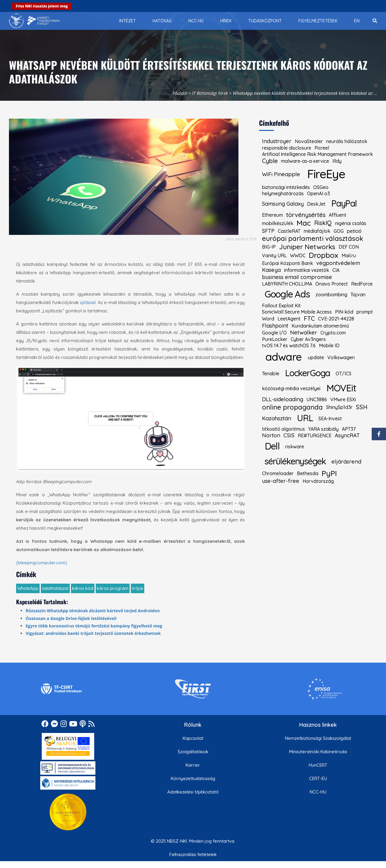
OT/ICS (344, 373)
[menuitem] (128, 21)
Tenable (271, 373)
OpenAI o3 (318, 193)
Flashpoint (275, 326)
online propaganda (292, 407)
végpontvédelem (338, 263)
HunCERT (318, 765)
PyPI (329, 473)
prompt (365, 312)
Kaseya (271, 270)
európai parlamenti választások (313, 239)
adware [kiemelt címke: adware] (283, 357)
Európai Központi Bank (287, 263)
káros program (113, 588)
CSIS (289, 435)
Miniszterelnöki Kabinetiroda (318, 752)
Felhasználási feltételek (193, 854)
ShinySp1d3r (339, 407)
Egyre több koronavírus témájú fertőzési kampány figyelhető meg (94, 626)
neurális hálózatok (347, 141)
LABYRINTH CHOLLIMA (287, 284)
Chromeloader (278, 473)
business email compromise (297, 277)
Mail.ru (349, 255)
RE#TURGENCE (315, 435)
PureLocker (275, 339)
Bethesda (308, 473)
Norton (271, 435)
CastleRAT (289, 231)
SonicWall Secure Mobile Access (297, 312)
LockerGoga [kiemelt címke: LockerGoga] (307, 373)
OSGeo (321, 187)
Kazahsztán (277, 418)
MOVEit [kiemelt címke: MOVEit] (341, 388)
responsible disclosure (287, 148)
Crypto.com (333, 333)
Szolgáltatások (193, 752)
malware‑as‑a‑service (305, 161)
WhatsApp (28, 588)
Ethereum (272, 215)
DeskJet (316, 204)
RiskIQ (323, 223)
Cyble (270, 161)
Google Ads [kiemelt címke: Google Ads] (287, 294)
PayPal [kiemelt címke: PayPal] (344, 203)
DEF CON (349, 247)
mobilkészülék (278, 223)
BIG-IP (269, 247)
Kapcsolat (193, 738)
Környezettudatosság (193, 778)
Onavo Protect (332, 284)
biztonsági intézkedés (286, 187)
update (316, 357)
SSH (362, 407)
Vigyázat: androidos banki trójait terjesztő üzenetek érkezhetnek (93, 633)
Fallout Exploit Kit (281, 306)
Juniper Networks (307, 247)
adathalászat (55, 588)
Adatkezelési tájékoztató (193, 792)
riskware (295, 447)
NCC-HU (318, 792)
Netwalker (304, 333)
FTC (309, 319)
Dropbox (324, 255)
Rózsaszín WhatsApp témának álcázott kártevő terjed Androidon (93, 611)
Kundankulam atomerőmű (320, 326)
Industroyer (277, 141)
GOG (339, 231)
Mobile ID (329, 345)
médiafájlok (317, 231)
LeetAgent (289, 319)
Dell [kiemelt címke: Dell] (272, 446)
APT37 (349, 429)
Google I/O (274, 333)
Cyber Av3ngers (308, 339)
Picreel (322, 148)
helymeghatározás (283, 193)
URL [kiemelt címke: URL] (305, 418)
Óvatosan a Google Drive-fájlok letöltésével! (71, 618)
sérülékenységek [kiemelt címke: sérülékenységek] (295, 461)
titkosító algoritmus (283, 429)
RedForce (362, 284)
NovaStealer (309, 141)
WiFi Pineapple (281, 174)
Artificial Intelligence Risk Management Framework (317, 154)
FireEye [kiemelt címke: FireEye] (326, 174)
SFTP (268, 231)
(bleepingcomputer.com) (42, 563)
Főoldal (180, 93)
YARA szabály (323, 429)
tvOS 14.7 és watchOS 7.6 (289, 345)
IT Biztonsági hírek (210, 93)
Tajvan (358, 294)
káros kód (83, 588)
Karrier (193, 765)
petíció (354, 231)
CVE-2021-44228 (336, 319)
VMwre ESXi (343, 399)
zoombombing (331, 294)
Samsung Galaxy (283, 204)
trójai (138, 588)
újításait (88, 302)
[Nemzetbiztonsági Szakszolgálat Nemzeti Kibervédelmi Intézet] (34, 21)
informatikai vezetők (307, 270)
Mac (304, 223)
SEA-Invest (330, 418)
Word (268, 319)
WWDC (298, 255)
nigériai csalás (351, 223)
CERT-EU (318, 778)
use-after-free (281, 481)
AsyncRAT (347, 435)
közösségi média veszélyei (291, 388)
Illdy (337, 161)
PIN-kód (344, 312)
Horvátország (318, 481)
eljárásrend (346, 462)
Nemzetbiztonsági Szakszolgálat (318, 738)
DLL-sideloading (283, 399)
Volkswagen (341, 357)
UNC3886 (317, 399)
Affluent (338, 215)
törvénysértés (306, 215)
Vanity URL (274, 255)
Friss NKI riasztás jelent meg (42, 6)
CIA (336, 270)
